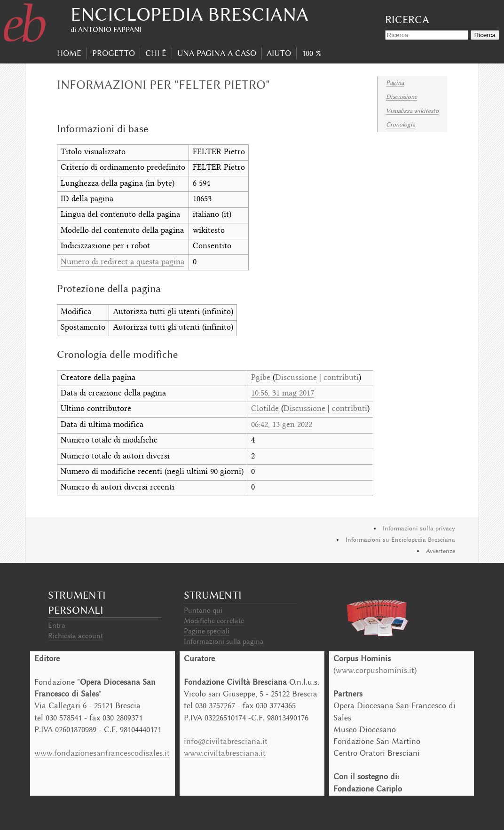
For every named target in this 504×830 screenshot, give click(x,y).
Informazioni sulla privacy (419, 528)
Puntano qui (203, 610)
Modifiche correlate (214, 621)
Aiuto (279, 53)
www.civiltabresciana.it (225, 753)
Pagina (395, 83)
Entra (57, 625)
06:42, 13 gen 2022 (282, 425)
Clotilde (265, 409)
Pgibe (261, 378)
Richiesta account (75, 636)
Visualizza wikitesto (412, 111)
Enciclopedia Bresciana (189, 14)
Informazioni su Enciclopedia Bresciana (400, 540)
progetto (114, 53)
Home (69, 53)
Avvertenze (441, 551)
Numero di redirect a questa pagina (122, 262)
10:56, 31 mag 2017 (283, 394)
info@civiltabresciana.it (226, 741)
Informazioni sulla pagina (224, 641)
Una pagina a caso (217, 53)
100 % (311, 53)
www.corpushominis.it (375, 670)
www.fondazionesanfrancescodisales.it (102, 753)
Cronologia (401, 124)
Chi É (156, 53)
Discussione (402, 97)
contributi (341, 378)
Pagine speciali (207, 631)
